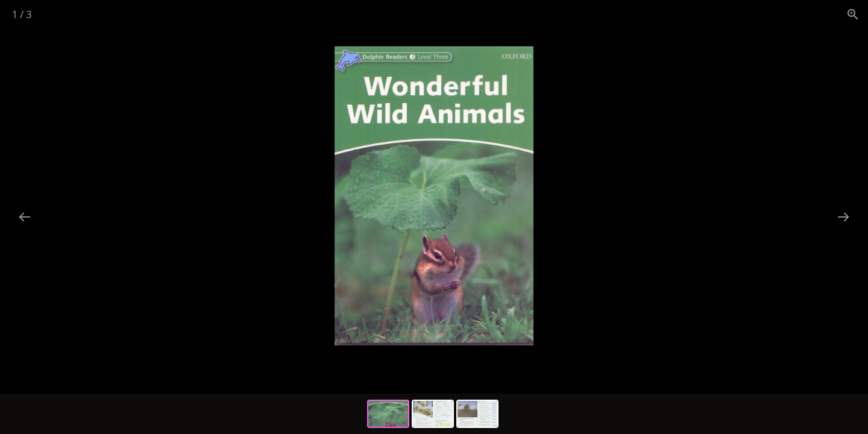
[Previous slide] (25, 217)
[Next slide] (843, 217)
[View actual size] (853, 14)
